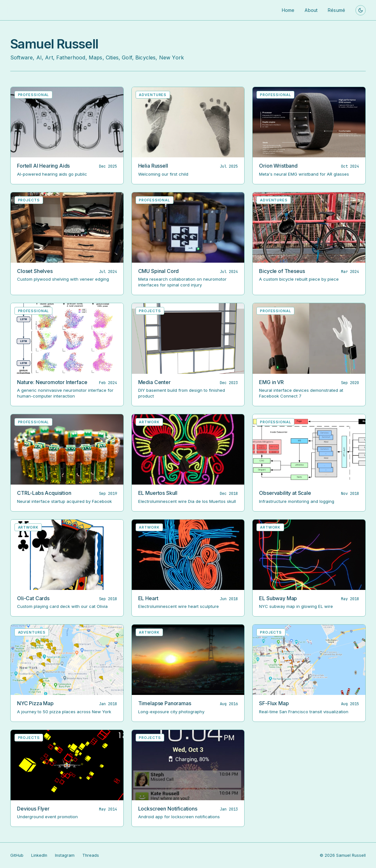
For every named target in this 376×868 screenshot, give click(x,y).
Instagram (65, 855)
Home (288, 10)
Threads (91, 855)
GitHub (17, 855)
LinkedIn (39, 855)
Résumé (336, 10)
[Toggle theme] (361, 10)
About (311, 10)
